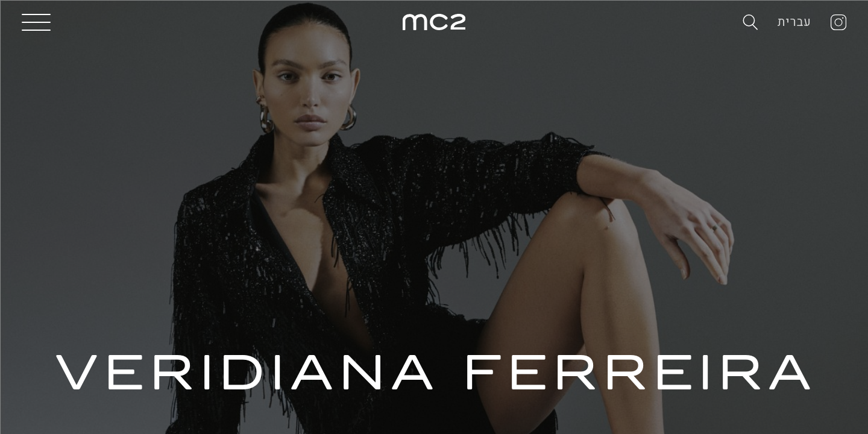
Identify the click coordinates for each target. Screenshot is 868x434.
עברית (794, 22)
